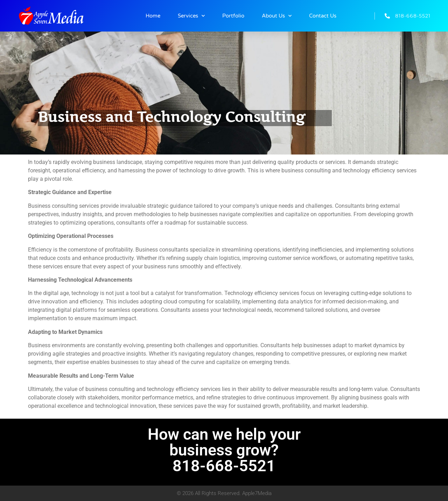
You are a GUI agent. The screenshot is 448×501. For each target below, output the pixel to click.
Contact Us (323, 16)
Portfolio (233, 16)
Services (191, 16)
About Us (277, 16)
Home (153, 16)
